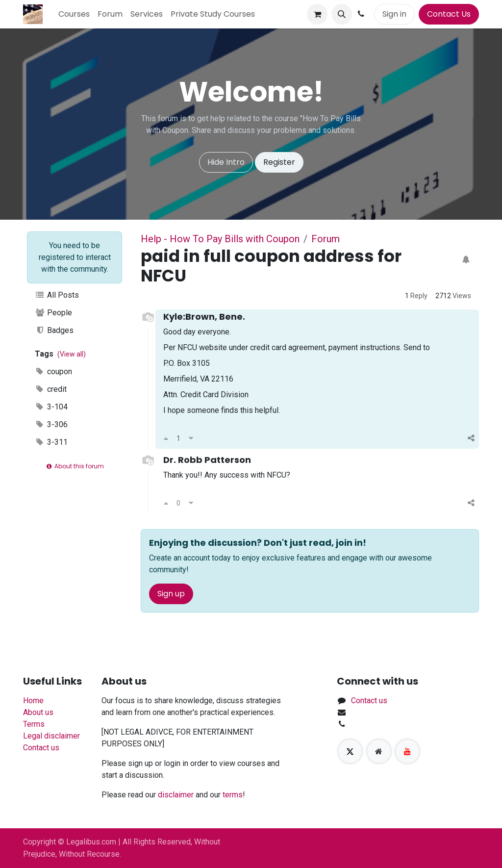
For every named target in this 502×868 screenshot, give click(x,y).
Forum (326, 239)
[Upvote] (166, 438)
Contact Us (449, 14)
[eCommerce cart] (317, 14)
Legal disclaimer (51, 736)
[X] (350, 751)
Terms (34, 724)
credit (51, 389)
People (53, 313)
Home (33, 701)
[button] (342, 14)
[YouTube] (407, 751)
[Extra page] (379, 751)
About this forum (74, 466)
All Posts (57, 295)
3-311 (51, 442)
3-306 (51, 424)
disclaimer (176, 795)
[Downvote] (191, 438)
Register (279, 162)
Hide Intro (226, 162)
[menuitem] (74, 14)
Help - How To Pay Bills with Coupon (220, 239)
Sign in (394, 14)
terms (233, 795)
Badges (54, 330)
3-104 (51, 407)
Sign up (171, 594)
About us (38, 712)
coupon (53, 371)
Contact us (41, 748)
